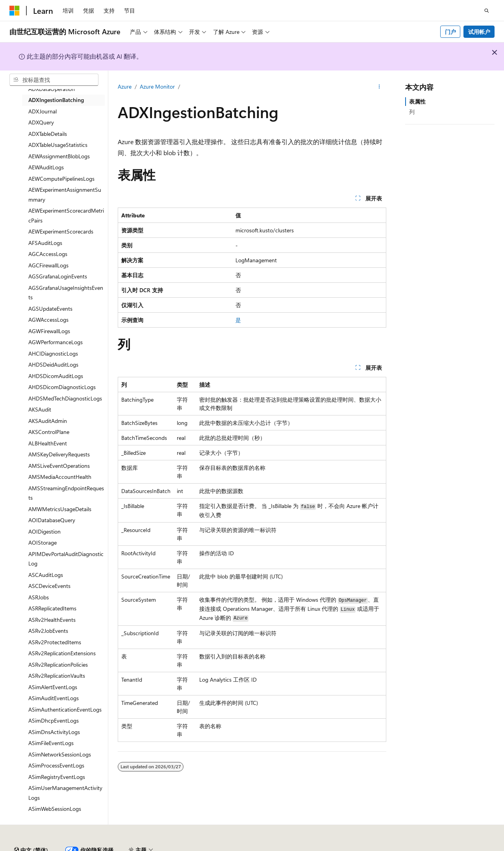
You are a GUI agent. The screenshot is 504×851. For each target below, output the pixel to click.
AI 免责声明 (329, 847)
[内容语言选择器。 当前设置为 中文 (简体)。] (31, 829)
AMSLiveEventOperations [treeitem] (59, 466)
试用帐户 (479, 32)
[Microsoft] (15, 11)
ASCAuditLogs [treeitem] (46, 575)
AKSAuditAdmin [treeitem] (48, 421)
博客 (389, 847)
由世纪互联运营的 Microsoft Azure (257, 847)
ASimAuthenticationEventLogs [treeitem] (65, 709)
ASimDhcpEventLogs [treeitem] (54, 720)
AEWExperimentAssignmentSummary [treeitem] (65, 195)
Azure (125, 86)
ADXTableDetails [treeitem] (48, 134)
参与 (416, 847)
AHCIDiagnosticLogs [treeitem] (53, 353)
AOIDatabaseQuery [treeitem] (52, 520)
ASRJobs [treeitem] (39, 597)
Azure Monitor (157, 86)
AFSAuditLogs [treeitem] (45, 243)
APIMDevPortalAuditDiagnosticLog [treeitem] (66, 559)
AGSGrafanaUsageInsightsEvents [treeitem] (66, 293)
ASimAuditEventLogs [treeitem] (54, 698)
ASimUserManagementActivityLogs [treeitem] (65, 793)
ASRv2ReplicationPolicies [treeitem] (58, 665)
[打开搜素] (487, 11)
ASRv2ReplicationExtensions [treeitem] (62, 653)
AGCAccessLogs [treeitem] (48, 254)
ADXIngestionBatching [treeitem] (56, 100)
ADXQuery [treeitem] (41, 122)
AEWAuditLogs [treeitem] (46, 167)
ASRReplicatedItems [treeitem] (52, 608)
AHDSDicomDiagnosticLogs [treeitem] (62, 387)
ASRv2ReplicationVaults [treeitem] (57, 676)
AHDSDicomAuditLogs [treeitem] (56, 376)
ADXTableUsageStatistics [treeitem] (58, 145)
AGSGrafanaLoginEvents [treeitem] (58, 276)
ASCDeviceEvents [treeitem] (49, 586)
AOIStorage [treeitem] (43, 542)
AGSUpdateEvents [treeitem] (50, 309)
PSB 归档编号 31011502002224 (136, 847)
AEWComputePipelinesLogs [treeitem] (61, 179)
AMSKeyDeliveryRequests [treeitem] (59, 454)
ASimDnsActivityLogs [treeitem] (54, 732)
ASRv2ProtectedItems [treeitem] (55, 642)
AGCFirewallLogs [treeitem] (48, 265)
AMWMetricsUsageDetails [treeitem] (60, 509)
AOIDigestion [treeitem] (44, 531)
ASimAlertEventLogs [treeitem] (53, 687)
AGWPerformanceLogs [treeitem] (56, 342)
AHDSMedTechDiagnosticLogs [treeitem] (65, 398)
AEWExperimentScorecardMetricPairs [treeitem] (66, 215)
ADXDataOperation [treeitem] (52, 89)
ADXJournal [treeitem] (43, 111)
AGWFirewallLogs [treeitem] (49, 331)
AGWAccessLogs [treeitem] (48, 320)
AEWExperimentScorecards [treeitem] (61, 231)
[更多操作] (379, 87)
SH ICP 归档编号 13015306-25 (46, 847)
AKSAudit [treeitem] (40, 409)
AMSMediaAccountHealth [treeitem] (60, 477)
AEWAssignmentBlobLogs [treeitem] (59, 156)
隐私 (194, 847)
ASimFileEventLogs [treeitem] (51, 743)
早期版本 (363, 847)
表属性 (417, 101)
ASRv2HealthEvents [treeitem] (52, 620)
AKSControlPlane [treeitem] (49, 432)
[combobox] (54, 80)
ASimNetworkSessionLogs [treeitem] (60, 754)
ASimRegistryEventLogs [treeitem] (57, 777)
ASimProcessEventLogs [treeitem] (56, 765)
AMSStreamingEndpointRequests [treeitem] (66, 493)
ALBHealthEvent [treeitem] (48, 443)
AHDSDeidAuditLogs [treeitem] (53, 364)
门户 (450, 32)
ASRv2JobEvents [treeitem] (48, 631)
